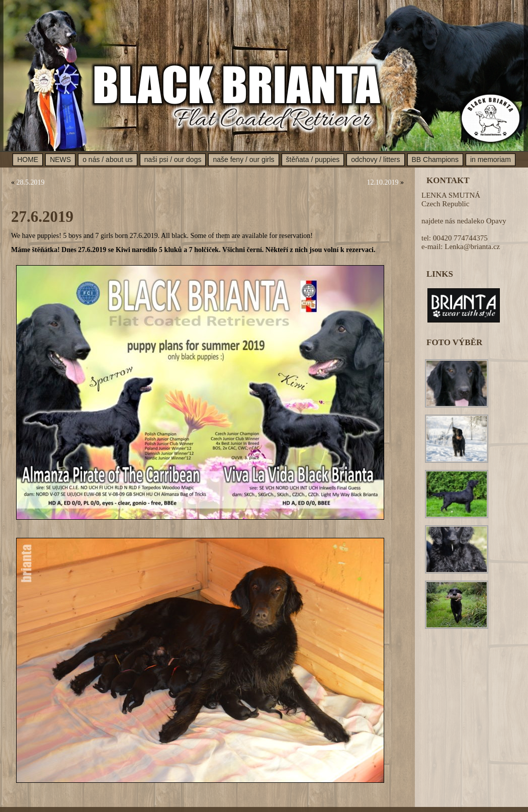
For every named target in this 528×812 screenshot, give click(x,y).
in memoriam (491, 159)
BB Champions (435, 159)
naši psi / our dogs (173, 159)
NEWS (60, 159)
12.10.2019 (383, 182)
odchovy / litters (375, 159)
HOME (28, 159)
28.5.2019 (31, 182)
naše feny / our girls (243, 159)
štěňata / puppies (313, 159)
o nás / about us (108, 159)
